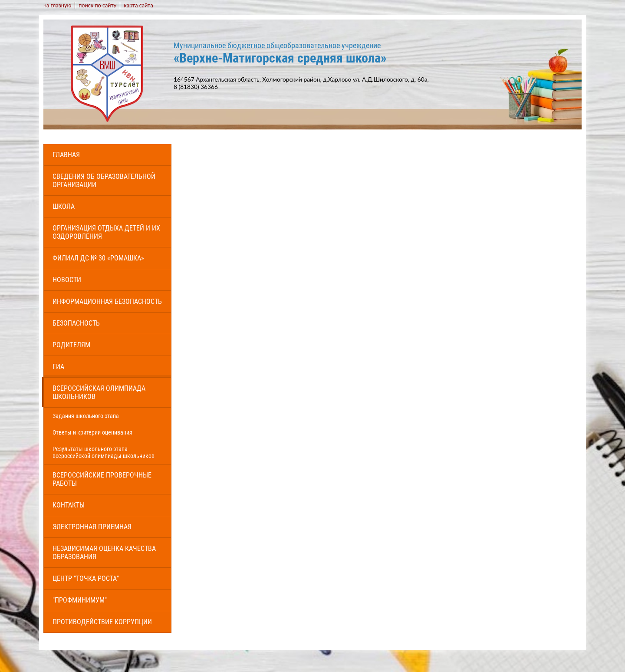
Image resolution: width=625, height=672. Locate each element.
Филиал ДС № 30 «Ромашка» (98, 258)
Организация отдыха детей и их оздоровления (106, 232)
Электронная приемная (92, 527)
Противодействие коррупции (102, 622)
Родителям (71, 345)
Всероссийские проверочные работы (102, 479)
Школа (64, 206)
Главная (66, 155)
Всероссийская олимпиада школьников (99, 392)
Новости (67, 280)
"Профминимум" (80, 600)
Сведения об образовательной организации (104, 181)
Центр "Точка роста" (86, 578)
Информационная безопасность (107, 301)
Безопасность (76, 323)
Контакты (69, 505)
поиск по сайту (97, 5)
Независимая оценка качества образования (104, 553)
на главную (57, 5)
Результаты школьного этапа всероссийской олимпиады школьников (104, 452)
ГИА (58, 367)
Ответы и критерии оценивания (92, 432)
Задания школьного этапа (86, 416)
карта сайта (138, 5)
